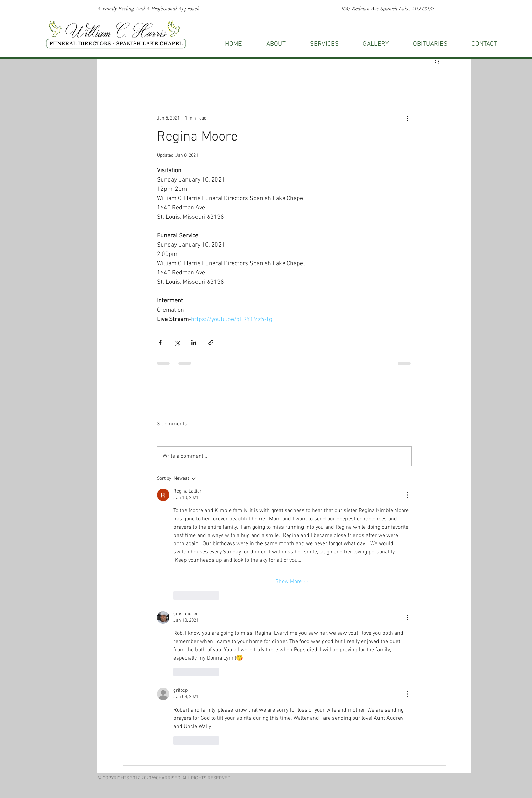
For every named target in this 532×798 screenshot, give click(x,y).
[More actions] (407, 118)
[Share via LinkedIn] (194, 343)
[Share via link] (211, 343)
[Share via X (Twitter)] (177, 343)
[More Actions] (407, 495)
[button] (484, 44)
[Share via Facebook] (160, 343)
